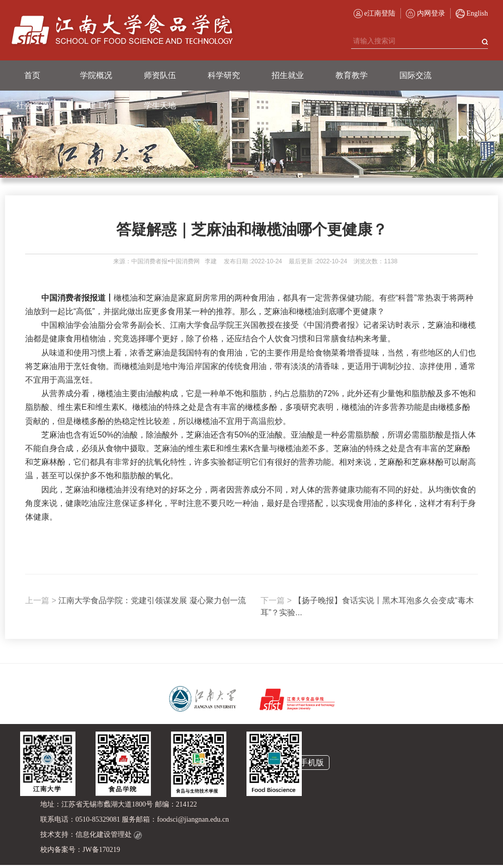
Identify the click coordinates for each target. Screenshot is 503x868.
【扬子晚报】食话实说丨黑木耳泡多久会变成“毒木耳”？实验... (367, 606)
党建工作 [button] (96, 105)
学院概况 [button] (96, 75)
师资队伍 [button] (160, 75)
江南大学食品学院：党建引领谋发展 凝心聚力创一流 (136, 600)
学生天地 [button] (160, 105)
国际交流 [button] (415, 75)
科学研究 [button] (224, 75)
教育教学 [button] (352, 75)
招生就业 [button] (288, 75)
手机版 (312, 763)
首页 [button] (32, 75)
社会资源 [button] (32, 105)
